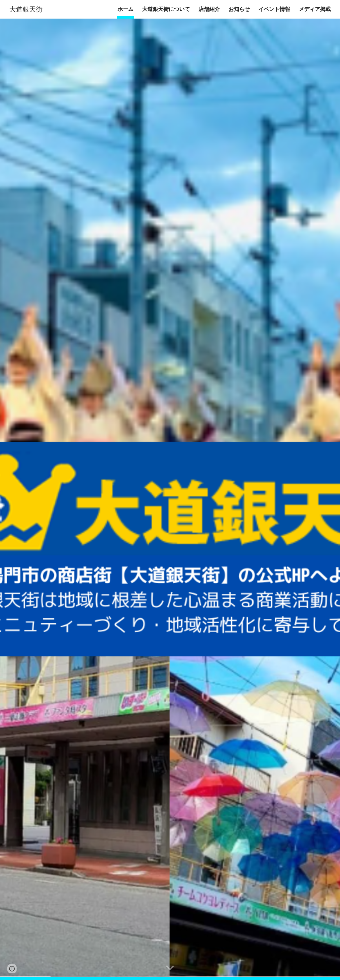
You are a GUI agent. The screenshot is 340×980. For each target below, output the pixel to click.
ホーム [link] (126, 9)
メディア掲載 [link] (315, 9)
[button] (170, 968)
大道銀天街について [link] (166, 9)
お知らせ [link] (239, 9)
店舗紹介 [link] (209, 9)
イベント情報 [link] (274, 9)
